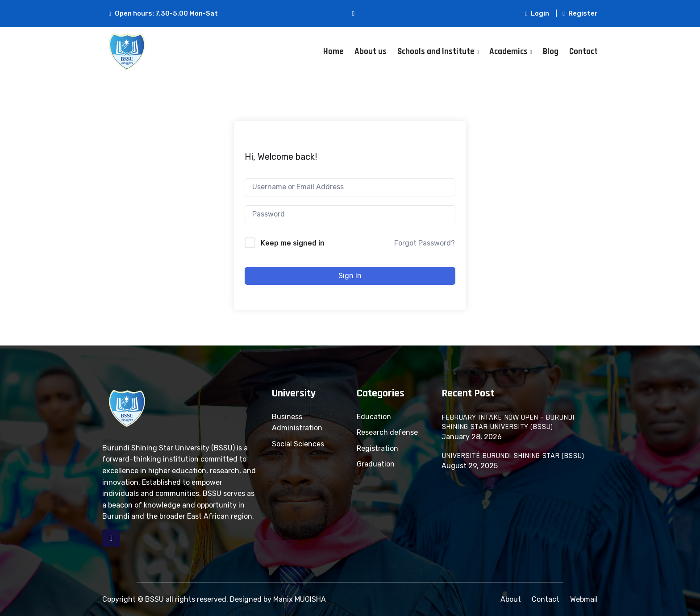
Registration (377, 448)
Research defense (387, 432)
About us (371, 52)
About (511, 599)
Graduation (376, 464)
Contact (583, 52)
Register (580, 13)
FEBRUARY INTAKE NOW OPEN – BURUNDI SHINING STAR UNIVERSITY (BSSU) (508, 422)
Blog (551, 52)
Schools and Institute (436, 52)
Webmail (584, 599)
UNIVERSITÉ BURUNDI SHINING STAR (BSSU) (513, 456)
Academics (508, 52)
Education (374, 417)
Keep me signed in (293, 243)
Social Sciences (298, 444)
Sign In (350, 276)
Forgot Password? (425, 243)
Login (537, 13)
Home (333, 52)
